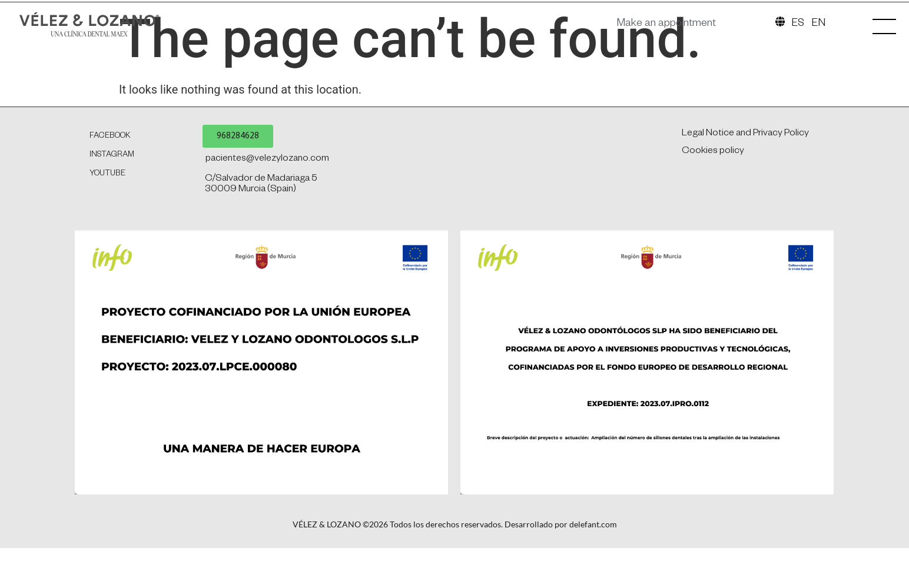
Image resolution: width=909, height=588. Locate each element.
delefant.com (593, 581)
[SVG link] (112, 30)
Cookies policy (712, 208)
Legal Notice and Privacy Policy (745, 190)
